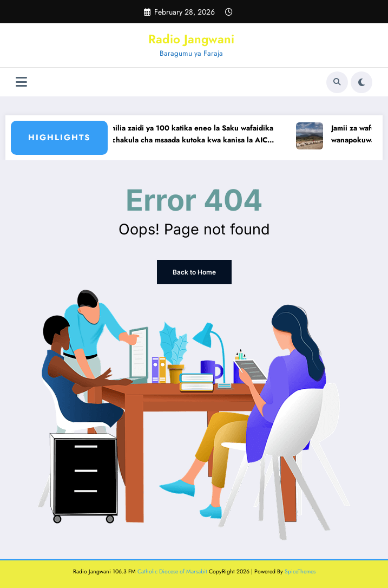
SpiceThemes (300, 571)
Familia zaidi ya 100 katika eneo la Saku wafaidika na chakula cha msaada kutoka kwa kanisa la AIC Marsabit (195, 135)
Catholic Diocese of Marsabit (172, 571)
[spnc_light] (361, 82)
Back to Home (194, 272)
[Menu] (21, 82)
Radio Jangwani (191, 39)
